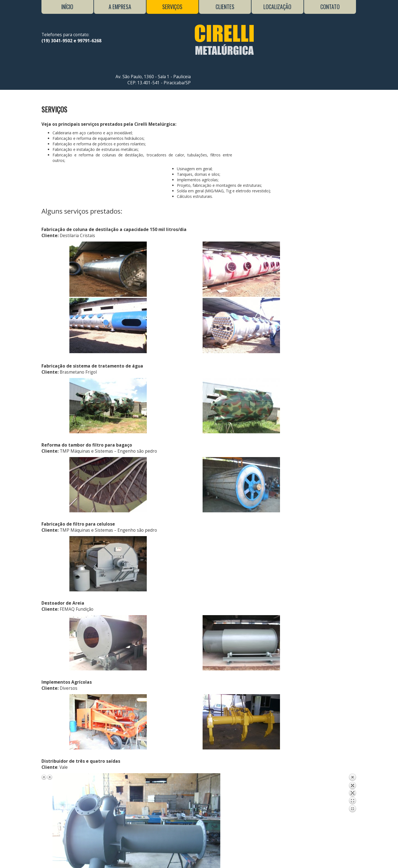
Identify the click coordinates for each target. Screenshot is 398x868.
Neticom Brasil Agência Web (187, 859)
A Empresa (120, 7)
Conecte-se (260, 859)
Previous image (44, 630)
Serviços (172, 7)
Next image (50, 630)
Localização (277, 7)
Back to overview (352, 654)
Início (67, 7)
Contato (330, 7)
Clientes (225, 7)
